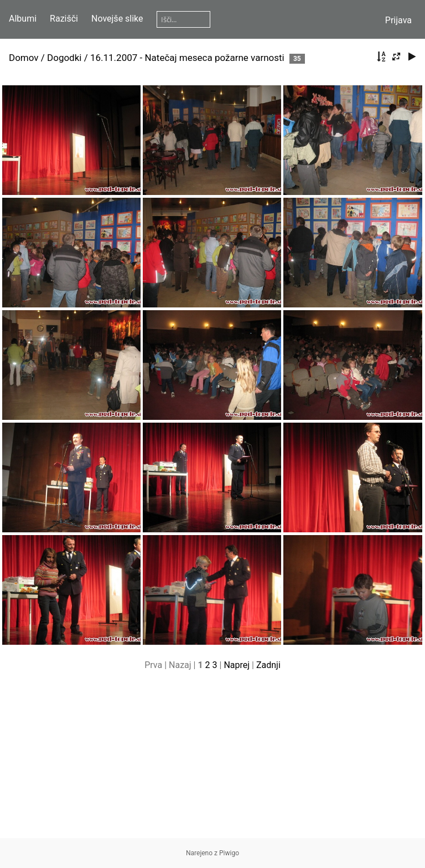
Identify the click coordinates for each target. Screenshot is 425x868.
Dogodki (64, 58)
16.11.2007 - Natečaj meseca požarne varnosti (187, 58)
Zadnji (268, 665)
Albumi (23, 19)
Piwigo (229, 853)
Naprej (237, 665)
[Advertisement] (212, 761)
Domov (24, 58)
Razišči (64, 19)
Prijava (398, 20)
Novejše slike (117, 19)
